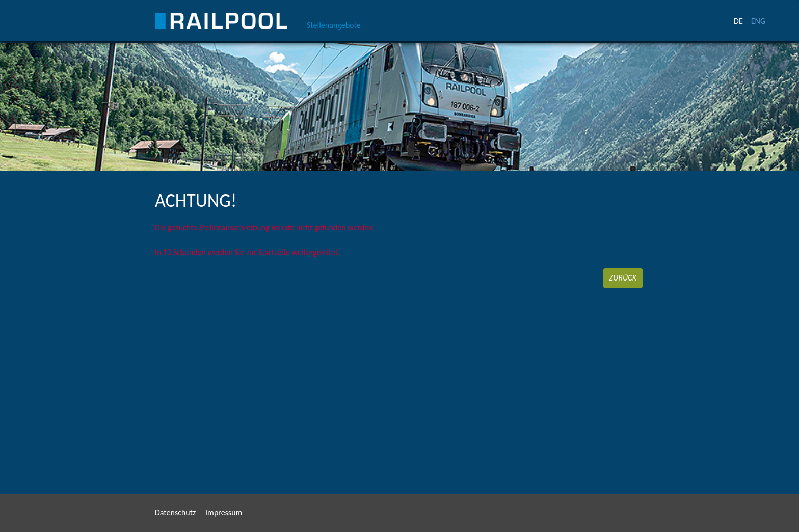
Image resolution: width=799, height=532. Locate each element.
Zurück (623, 278)
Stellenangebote (334, 25)
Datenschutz (175, 512)
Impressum (224, 512)
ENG (758, 21)
